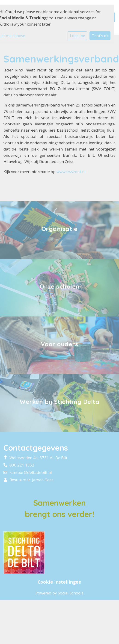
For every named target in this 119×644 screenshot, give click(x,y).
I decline (77, 36)
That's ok (100, 36)
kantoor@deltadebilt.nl (31, 472)
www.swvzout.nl (71, 172)
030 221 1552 (22, 465)
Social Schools (71, 593)
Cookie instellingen (59, 582)
